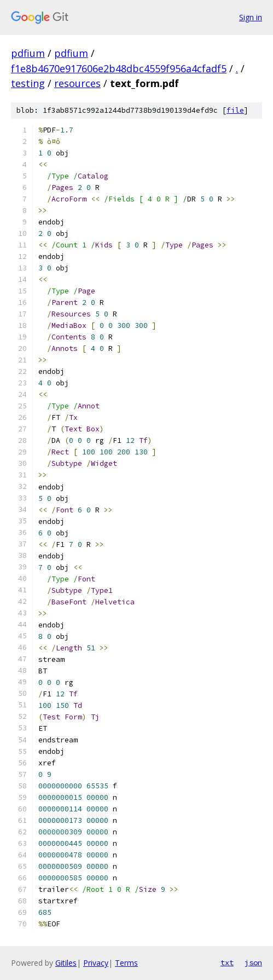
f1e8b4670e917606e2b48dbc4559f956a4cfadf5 (119, 68)
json (253, 962)
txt (227, 962)
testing (28, 83)
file (235, 110)
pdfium (28, 53)
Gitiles (66, 963)
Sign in (251, 17)
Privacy (96, 963)
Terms (126, 963)
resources (77, 83)
